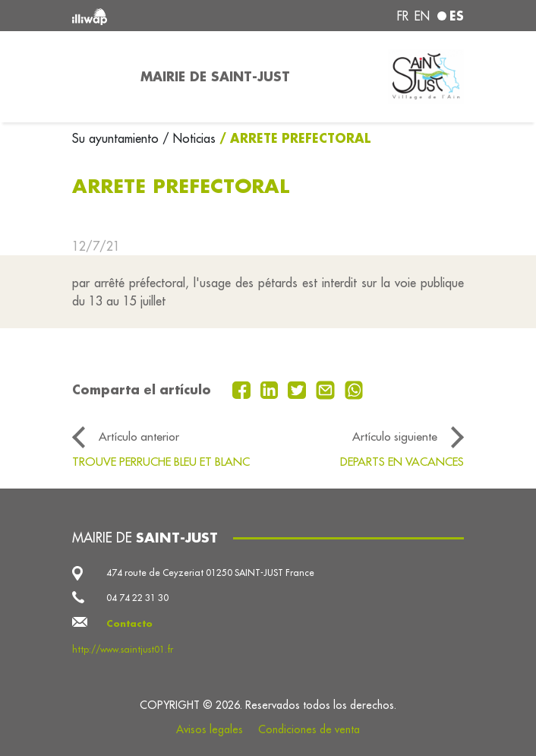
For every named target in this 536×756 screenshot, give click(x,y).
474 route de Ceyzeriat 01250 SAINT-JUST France (210, 573)
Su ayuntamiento (117, 138)
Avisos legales (210, 729)
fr (403, 16)
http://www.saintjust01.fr (123, 649)
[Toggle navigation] (97, 77)
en (422, 16)
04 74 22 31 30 (137, 598)
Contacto (129, 623)
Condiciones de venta (309, 729)
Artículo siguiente (395, 437)
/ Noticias (189, 138)
